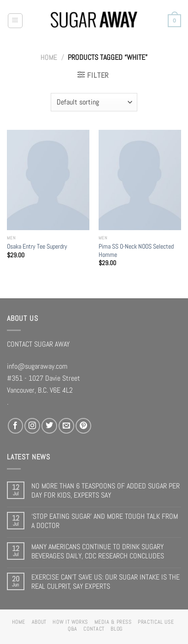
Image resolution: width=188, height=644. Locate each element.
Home (49, 57)
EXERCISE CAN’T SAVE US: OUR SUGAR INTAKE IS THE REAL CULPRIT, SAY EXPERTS (106, 582)
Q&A (73, 629)
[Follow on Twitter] (49, 426)
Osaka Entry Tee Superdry (37, 246)
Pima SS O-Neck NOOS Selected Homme (136, 250)
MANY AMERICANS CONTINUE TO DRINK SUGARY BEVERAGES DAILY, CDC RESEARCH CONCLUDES (98, 551)
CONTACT (94, 629)
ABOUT (39, 622)
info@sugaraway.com (37, 366)
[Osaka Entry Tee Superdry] (48, 180)
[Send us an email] (66, 426)
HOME (19, 622)
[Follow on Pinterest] (83, 426)
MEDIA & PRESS (113, 622)
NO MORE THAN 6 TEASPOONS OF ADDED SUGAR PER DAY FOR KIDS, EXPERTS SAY (106, 490)
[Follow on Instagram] (32, 426)
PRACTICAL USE (156, 622)
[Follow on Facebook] (16, 426)
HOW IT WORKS (70, 622)
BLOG (117, 629)
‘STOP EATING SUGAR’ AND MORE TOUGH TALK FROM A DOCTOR (105, 521)
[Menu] (15, 21)
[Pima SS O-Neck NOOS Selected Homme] (140, 180)
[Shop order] (94, 102)
